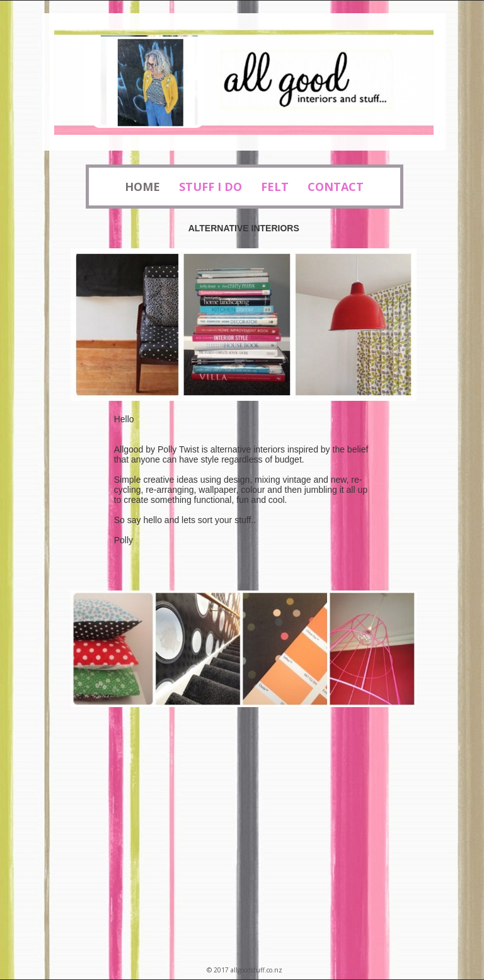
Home (142, 187)
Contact (336, 187)
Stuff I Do (210, 187)
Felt (275, 187)
